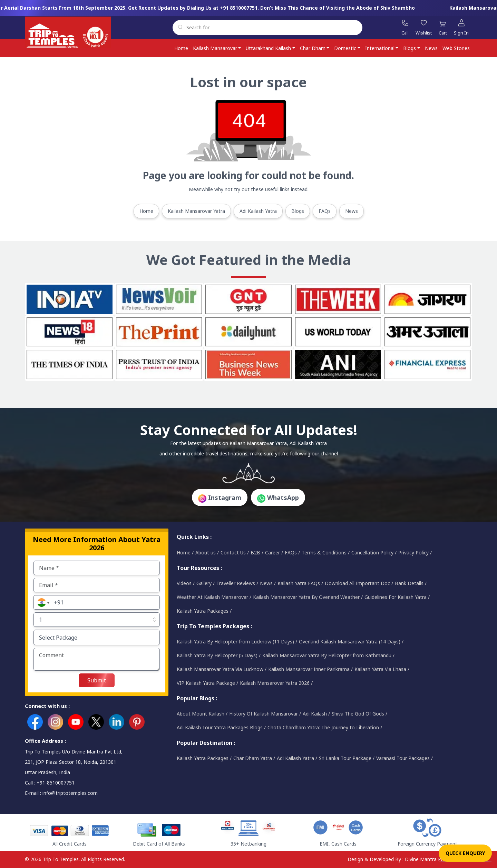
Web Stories (456, 48)
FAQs (325, 211)
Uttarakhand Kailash (268, 48)
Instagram (220, 498)
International (380, 48)
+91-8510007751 (56, 783)
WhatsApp (278, 498)
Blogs (410, 48)
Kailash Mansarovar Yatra (196, 211)
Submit (97, 680)
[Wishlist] (424, 28)
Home (181, 48)
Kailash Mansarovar (215, 48)
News (431, 48)
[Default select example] (97, 620)
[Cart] (443, 29)
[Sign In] (461, 28)
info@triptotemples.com (70, 793)
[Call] (405, 28)
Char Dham (313, 48)
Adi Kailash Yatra (258, 211)
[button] (42, 602)
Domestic (345, 48)
